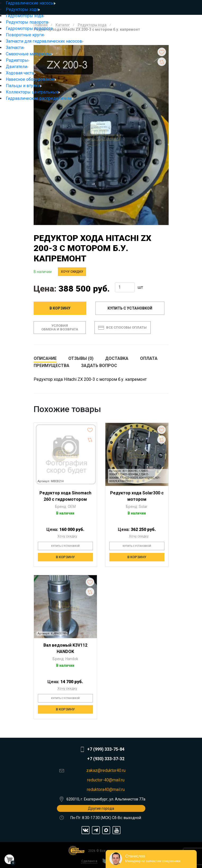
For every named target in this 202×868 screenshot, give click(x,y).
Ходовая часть (21, 73)
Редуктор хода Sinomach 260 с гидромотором (65, 496)
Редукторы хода (23, 9)
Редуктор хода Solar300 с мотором (137, 496)
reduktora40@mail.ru (106, 789)
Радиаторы (18, 60)
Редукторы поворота (28, 22)
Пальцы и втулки (24, 86)
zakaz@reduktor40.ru (106, 770)
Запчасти (15, 48)
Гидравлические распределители (40, 98)
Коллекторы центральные (33, 92)
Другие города (101, 808)
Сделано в (89, 861)
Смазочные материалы (30, 54)
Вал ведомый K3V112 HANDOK (65, 648)
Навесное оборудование (31, 79)
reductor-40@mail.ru (106, 780)
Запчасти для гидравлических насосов (45, 41)
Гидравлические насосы (31, 3)
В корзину (60, 308)
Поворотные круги (25, 35)
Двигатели (17, 67)
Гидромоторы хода (25, 16)
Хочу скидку (72, 272)
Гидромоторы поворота (30, 28)
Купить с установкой (130, 308)
